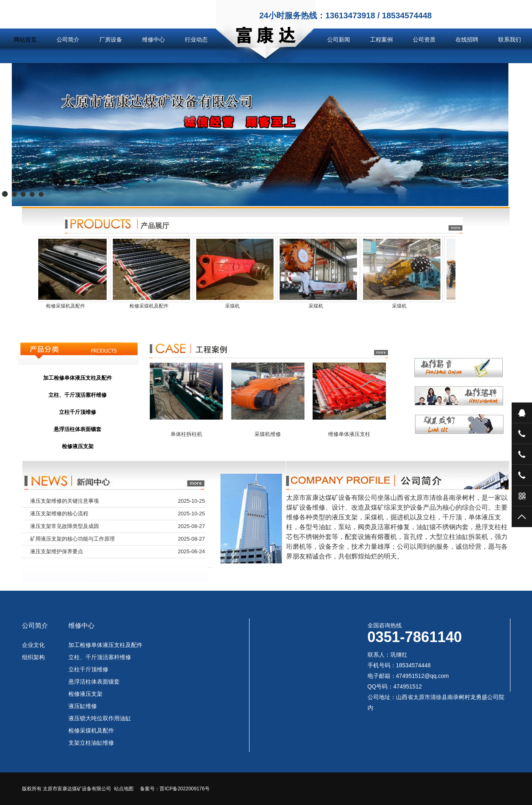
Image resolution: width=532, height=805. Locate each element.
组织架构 (33, 657)
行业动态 (196, 40)
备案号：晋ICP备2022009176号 (175, 789)
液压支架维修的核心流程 (59, 514)
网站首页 (25, 40)
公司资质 (424, 40)
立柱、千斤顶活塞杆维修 (100, 657)
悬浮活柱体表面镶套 (94, 682)
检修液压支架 (85, 694)
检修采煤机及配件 (91, 730)
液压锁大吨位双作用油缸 (100, 718)
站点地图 (124, 789)
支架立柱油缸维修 (91, 743)
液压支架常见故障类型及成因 (65, 526)
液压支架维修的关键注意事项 (65, 501)
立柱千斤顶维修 (88, 669)
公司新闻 (339, 40)
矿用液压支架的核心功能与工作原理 (72, 539)
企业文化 (33, 645)
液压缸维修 (83, 706)
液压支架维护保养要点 (57, 551)
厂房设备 (111, 40)
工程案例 (381, 40)
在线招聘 (467, 40)
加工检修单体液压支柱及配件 (105, 645)
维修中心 (153, 40)
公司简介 (68, 40)
